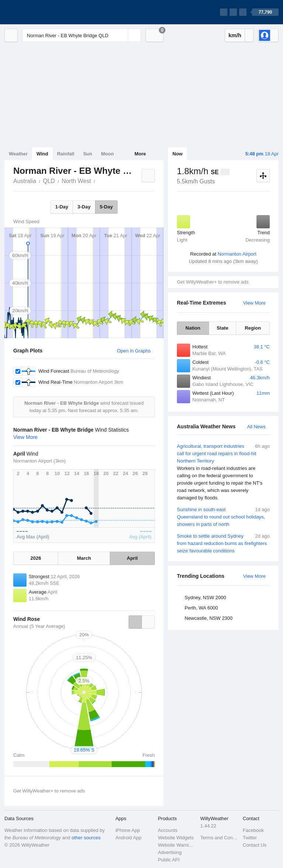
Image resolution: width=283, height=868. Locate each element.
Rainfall (66, 154)
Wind (42, 154)
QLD (49, 181)
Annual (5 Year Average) (39, 626)
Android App (128, 838)
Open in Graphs (134, 351)
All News (256, 427)
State (223, 328)
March (84, 558)
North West (76, 181)
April (132, 558)
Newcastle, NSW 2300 (209, 618)
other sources (86, 838)
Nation (193, 328)
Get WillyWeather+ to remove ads (213, 282)
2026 (36, 558)
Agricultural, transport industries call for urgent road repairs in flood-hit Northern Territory (223, 472)
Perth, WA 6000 (201, 608)
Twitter (250, 838)
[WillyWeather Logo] (39, 12)
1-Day (62, 207)
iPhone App (128, 830)
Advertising (170, 852)
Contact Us (255, 845)
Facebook (253, 830)
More (140, 154)
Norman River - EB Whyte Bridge (99, 180)
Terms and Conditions (219, 838)
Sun (88, 154)
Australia (25, 181)
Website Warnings (177, 845)
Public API (169, 860)
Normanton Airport (237, 254)
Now (177, 154)
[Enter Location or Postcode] (82, 35)
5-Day (106, 207)
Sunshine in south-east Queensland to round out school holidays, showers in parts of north (223, 516)
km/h (235, 35)
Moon (107, 154)
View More (254, 303)
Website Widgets (176, 838)
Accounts (167, 830)
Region (253, 328)
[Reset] (122, 35)
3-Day (84, 207)
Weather (18, 154)
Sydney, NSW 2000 (205, 598)
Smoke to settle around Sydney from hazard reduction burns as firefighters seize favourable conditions (223, 543)
